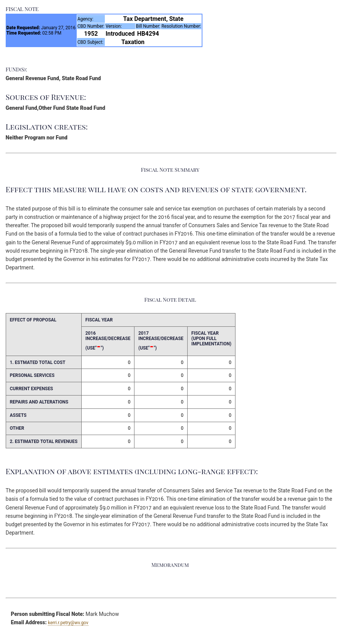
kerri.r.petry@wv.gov (68, 623)
